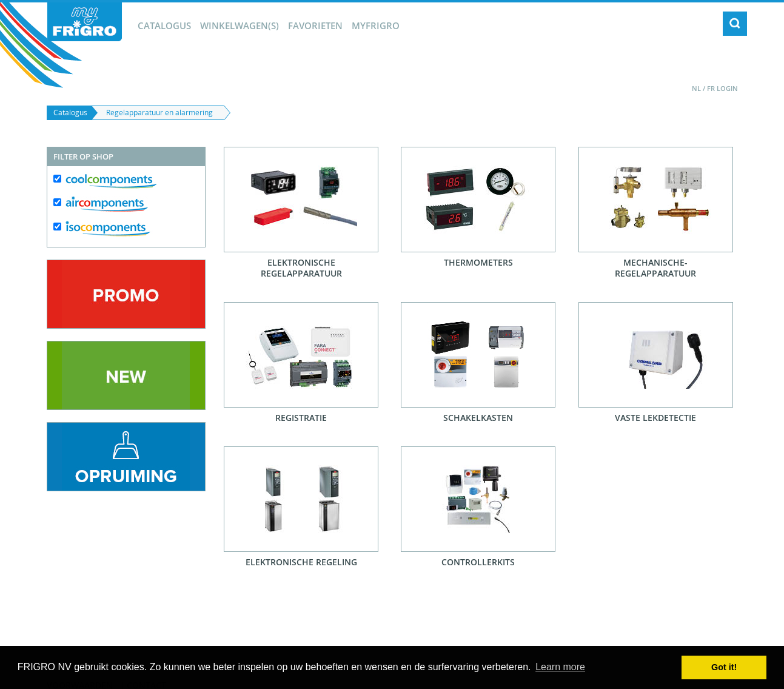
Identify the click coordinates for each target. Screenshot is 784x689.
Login (727, 88)
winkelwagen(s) (240, 25)
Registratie (301, 418)
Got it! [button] (724, 667)
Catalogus (164, 25)
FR (711, 88)
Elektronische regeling (301, 562)
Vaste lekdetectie (655, 418)
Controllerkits (478, 562)
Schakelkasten (478, 418)
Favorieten (315, 25)
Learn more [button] (560, 667)
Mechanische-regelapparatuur (655, 268)
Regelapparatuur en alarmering (159, 113)
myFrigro (376, 25)
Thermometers (478, 262)
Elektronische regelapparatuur (301, 268)
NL (696, 88)
